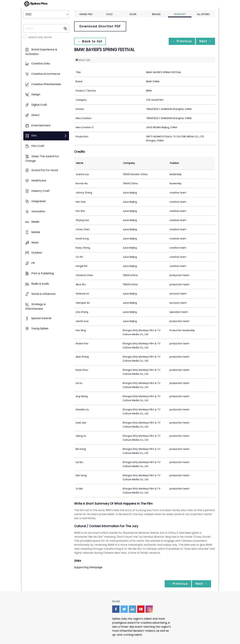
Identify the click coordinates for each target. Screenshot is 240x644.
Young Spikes (40, 329)
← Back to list (90, 41)
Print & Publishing (43, 273)
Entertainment (41, 125)
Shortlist (180, 14)
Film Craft (38, 146)
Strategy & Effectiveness (35, 306)
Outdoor (37, 253)
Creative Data (41, 64)
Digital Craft (39, 105)
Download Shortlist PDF (100, 26)
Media (35, 222)
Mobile (36, 232)
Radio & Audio (40, 284)
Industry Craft (40, 191)
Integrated (38, 201)
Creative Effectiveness (46, 84)
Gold (109, 14)
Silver (133, 14)
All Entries (203, 14)
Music (35, 242)
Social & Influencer (44, 294)
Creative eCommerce (46, 74)
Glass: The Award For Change (42, 159)
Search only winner (40, 37)
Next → (205, 41)
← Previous (180, 41)
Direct (35, 115)
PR (33, 263)
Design (36, 95)
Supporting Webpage (88, 567)
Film (34, 136)
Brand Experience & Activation (41, 52)
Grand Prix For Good (45, 170)
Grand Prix (86, 14)
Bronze (156, 14)
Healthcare (39, 181)
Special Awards (41, 318)
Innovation (38, 212)
